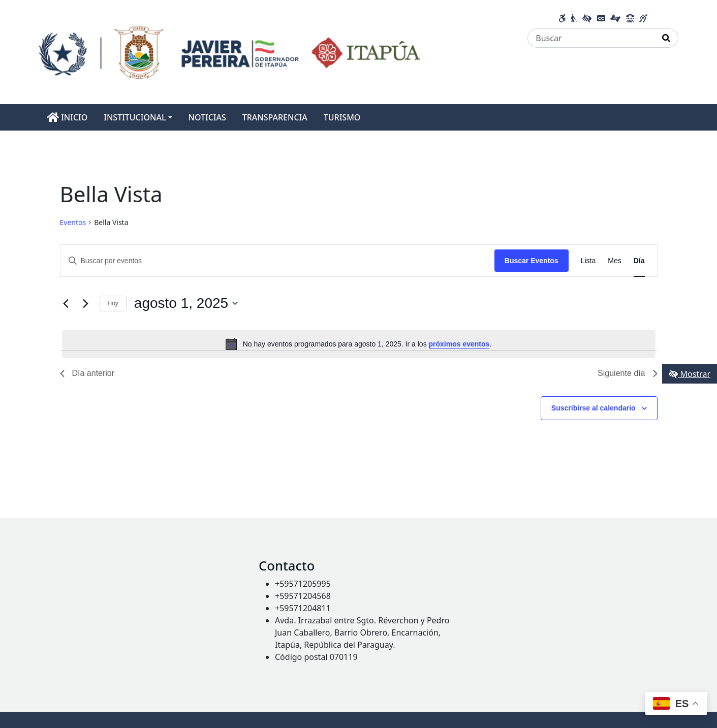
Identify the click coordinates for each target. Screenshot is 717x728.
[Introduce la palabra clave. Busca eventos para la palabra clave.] (277, 261)
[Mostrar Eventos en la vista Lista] (588, 261)
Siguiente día (627, 373)
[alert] (359, 344)
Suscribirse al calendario (594, 408)
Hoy (113, 303)
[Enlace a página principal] (229, 51)
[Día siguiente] (86, 303)
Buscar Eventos (532, 261)
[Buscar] (591, 38)
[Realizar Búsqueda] (666, 38)
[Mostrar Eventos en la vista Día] (639, 261)
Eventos (73, 222)
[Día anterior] (66, 303)
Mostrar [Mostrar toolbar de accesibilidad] (690, 374)
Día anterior (87, 373)
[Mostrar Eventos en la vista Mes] (614, 261)
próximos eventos (459, 344)
